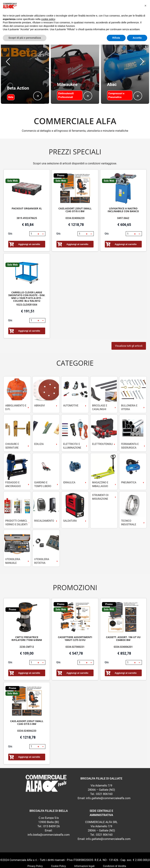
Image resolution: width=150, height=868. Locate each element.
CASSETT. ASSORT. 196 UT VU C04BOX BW (123, 621)
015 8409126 (52, 809)
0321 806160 (104, 776)
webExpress (75, 863)
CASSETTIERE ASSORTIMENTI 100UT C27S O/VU (75, 621)
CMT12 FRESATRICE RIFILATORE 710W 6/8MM (27, 621)
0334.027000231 (75, 629)
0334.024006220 (75, 201)
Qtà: (10, 216)
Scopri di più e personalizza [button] (25, 38)
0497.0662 (123, 201)
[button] (8, 53)
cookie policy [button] (48, 19)
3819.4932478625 (27, 201)
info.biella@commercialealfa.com (49, 817)
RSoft (86, 863)
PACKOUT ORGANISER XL (27, 191)
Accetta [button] (137, 38)
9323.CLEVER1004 (27, 287)
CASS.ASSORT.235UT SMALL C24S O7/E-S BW (75, 192)
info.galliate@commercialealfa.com (108, 781)
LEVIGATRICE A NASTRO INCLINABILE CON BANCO (123, 192)
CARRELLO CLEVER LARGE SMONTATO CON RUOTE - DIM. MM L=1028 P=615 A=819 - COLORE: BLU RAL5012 (27, 279)
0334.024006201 (123, 629)
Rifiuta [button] (116, 38)
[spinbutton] (33, 216)
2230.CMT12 (27, 629)
